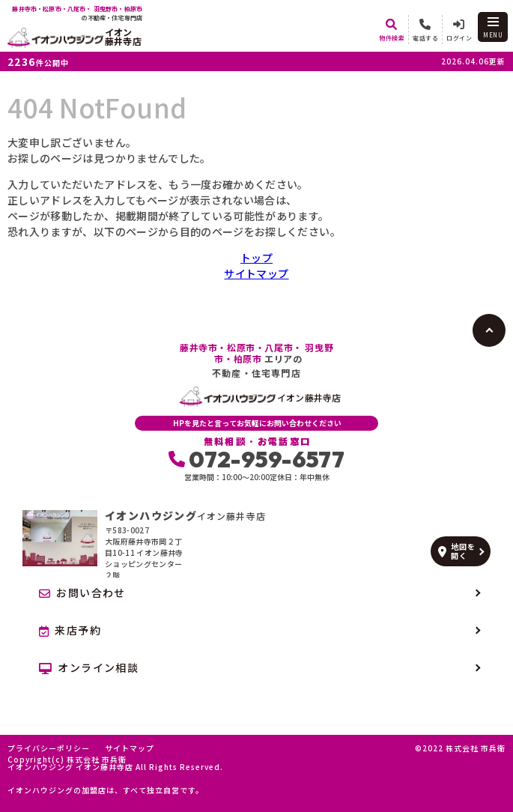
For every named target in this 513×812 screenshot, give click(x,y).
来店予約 (70, 630)
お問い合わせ (82, 593)
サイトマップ (256, 273)
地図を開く (456, 551)
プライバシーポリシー (49, 748)
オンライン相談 (89, 667)
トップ (256, 258)
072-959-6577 (256, 459)
